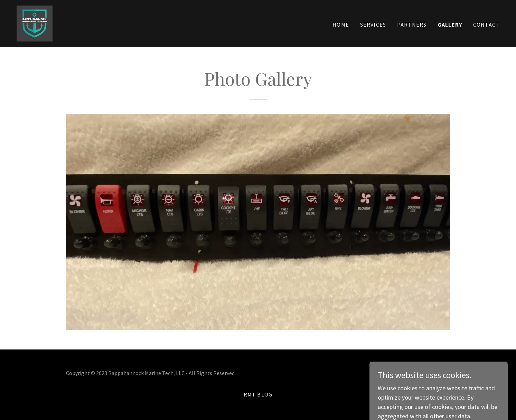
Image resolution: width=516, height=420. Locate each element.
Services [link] (373, 25)
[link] (35, 23)
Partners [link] (412, 25)
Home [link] (341, 25)
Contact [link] (486, 25)
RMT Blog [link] (258, 394)
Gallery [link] (450, 25)
